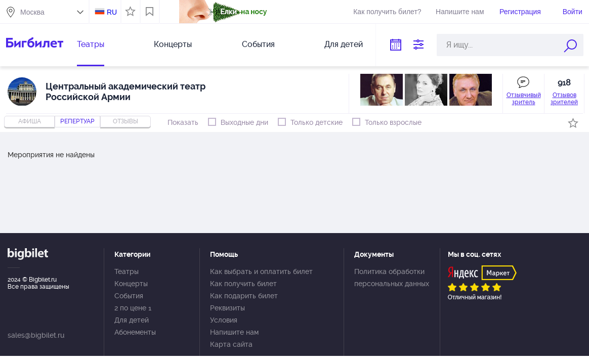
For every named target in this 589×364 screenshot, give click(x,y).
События (258, 44)
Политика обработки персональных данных (392, 278)
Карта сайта (231, 344)
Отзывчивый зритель (524, 99)
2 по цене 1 (133, 308)
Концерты (173, 44)
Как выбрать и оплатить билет (261, 271)
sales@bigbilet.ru (36, 335)
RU (112, 12)
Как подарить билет (244, 296)
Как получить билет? (387, 12)
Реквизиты (227, 308)
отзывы (125, 121)
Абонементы (135, 332)
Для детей (344, 44)
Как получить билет (243, 284)
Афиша (30, 121)
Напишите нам (460, 12)
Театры (91, 44)
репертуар (77, 121)
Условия (224, 320)
